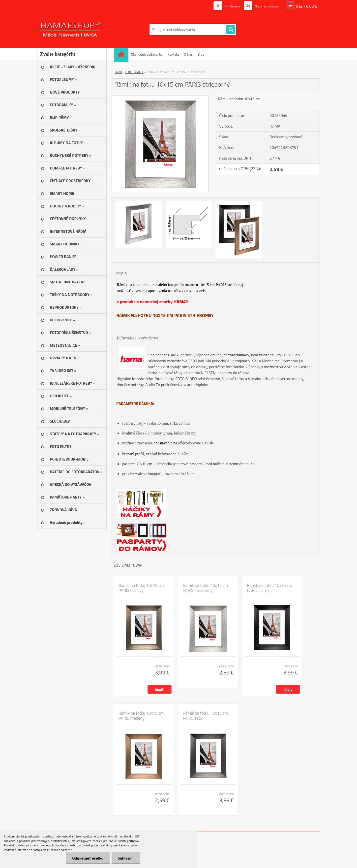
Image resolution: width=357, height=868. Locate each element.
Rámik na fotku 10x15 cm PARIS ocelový (141, 588)
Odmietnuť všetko (88, 858)
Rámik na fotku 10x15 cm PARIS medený (141, 716)
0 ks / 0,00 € (306, 6)
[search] (231, 30)
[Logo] (71, 30)
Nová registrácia (266, 6)
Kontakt (173, 54)
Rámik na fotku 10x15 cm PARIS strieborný (205, 588)
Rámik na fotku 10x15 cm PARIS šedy (205, 716)
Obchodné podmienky (147, 54)
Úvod (118, 72)
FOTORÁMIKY (134, 72)
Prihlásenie (232, 6)
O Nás (188, 54)
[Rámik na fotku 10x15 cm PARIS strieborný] (160, 98)
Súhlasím (126, 858)
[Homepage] (123, 54)
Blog (201, 54)
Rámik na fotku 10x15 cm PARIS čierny (270, 588)
